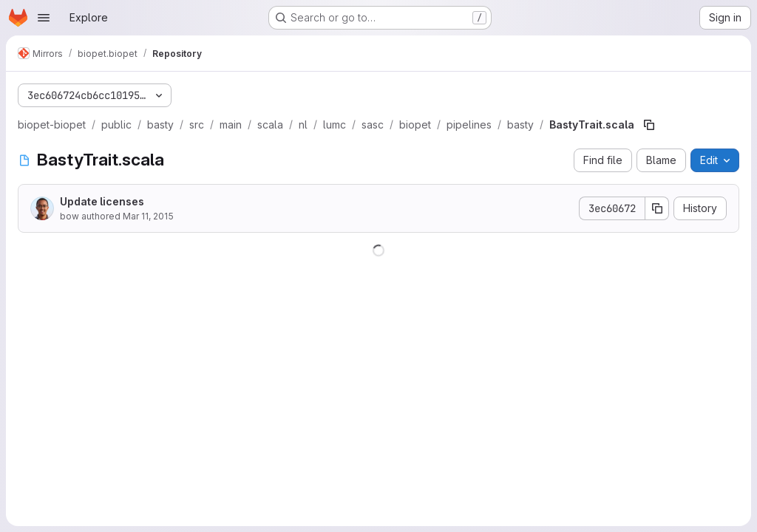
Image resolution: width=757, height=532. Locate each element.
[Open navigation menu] (44, 18)
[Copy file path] (649, 125)
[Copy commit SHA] (657, 208)
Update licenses (102, 201)
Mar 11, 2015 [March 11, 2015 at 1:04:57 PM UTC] (148, 216)
